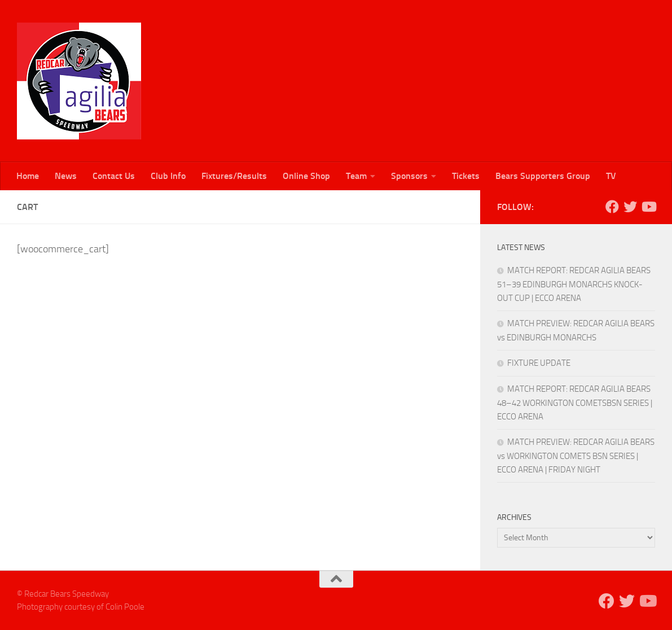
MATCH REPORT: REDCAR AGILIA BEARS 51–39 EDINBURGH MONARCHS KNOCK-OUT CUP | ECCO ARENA (574, 284)
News (66, 176)
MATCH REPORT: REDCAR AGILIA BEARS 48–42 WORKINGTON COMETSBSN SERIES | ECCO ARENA (575, 403)
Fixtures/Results (234, 176)
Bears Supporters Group (543, 176)
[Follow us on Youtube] (648, 207)
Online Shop (306, 176)
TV (611, 176)
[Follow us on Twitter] (630, 207)
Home (28, 176)
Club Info (168, 176)
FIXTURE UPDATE (539, 363)
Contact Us (114, 176)
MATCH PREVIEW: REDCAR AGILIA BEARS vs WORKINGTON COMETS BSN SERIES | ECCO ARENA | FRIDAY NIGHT (576, 456)
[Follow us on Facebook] (612, 207)
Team (356, 176)
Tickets (466, 176)
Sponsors (409, 176)
